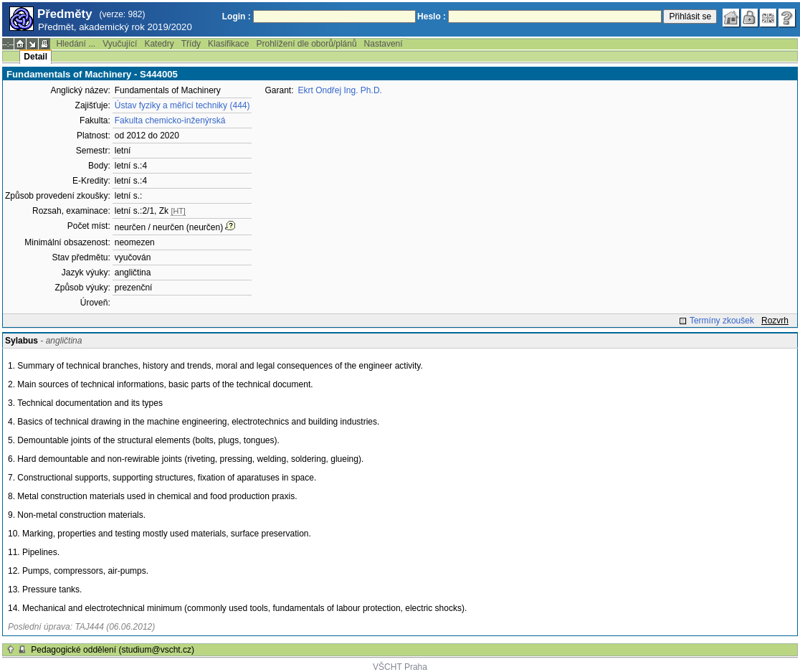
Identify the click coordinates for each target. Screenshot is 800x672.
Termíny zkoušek (722, 321)
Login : (237, 16)
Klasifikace (228, 44)
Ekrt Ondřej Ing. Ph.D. (340, 90)
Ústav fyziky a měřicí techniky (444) (182, 105)
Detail (35, 57)
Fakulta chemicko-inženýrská (170, 120)
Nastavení (384, 44)
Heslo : (432, 16)
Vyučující (120, 44)
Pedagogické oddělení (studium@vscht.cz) (113, 650)
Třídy (191, 44)
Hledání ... (76, 44)
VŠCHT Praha (400, 667)
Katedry (159, 44)
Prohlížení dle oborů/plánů (306, 44)
